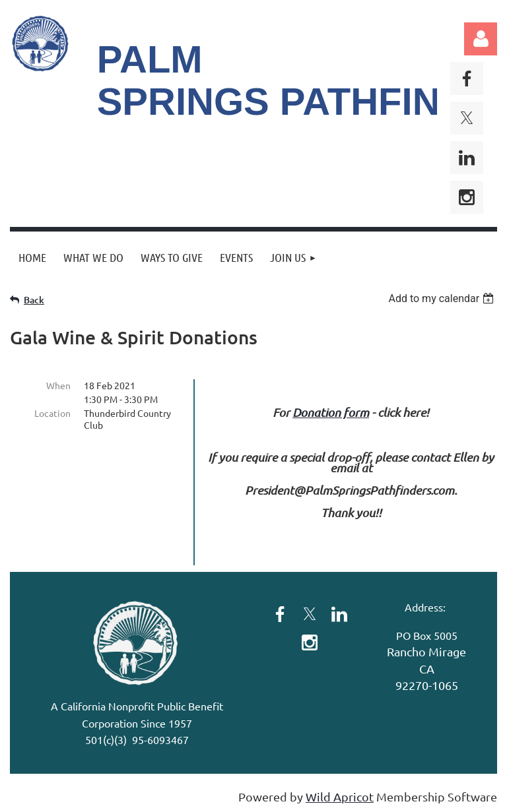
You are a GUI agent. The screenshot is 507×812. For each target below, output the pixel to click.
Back (34, 300)
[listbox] (443, 298)
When (58, 385)
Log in (481, 39)
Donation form (331, 412)
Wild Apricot (340, 796)
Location (52, 413)
